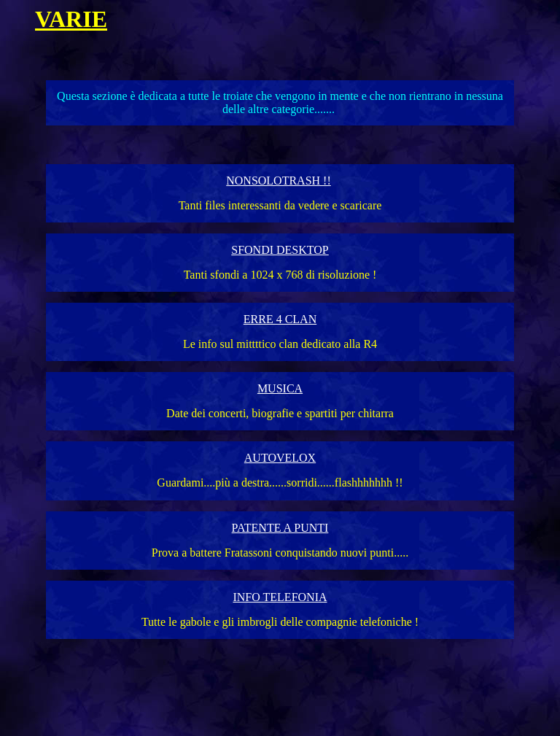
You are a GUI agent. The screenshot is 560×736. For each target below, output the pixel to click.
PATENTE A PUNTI (280, 528)
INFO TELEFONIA (280, 597)
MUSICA (280, 388)
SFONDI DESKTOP (280, 250)
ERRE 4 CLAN (280, 319)
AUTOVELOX (280, 458)
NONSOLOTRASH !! (279, 181)
